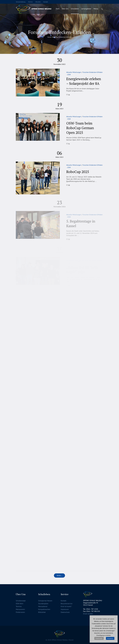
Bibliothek (42, 612)
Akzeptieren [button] (110, 638)
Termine (19, 606)
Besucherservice (67, 604)
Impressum (65, 609)
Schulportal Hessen (45, 601)
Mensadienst (43, 606)
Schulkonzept (21, 601)
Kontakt (63, 601)
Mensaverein (20, 609)
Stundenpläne (43, 604)
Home (49, 37)
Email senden (88, 614)
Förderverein (20, 612)
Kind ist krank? (66, 606)
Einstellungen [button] (99, 638)
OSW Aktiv (20, 604)
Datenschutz (65, 612)
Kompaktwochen (44, 609)
